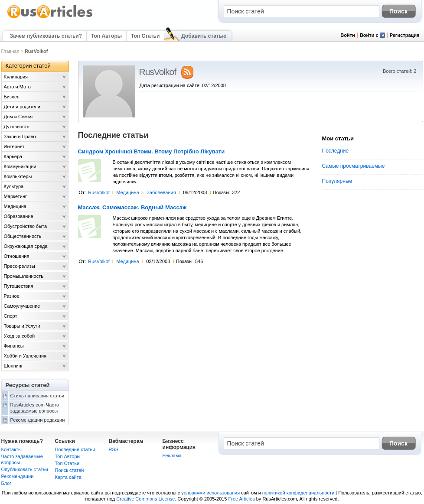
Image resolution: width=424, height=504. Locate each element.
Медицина (127, 192)
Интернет (14, 146)
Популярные (337, 181)
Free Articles (242, 499)
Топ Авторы (106, 36)
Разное (12, 296)
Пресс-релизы (20, 266)
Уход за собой (20, 336)
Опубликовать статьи (25, 469)
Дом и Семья (18, 117)
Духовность (17, 127)
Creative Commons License (145, 499)
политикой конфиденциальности (298, 493)
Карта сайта (68, 477)
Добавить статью (204, 36)
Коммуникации (20, 166)
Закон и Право (20, 137)
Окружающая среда (26, 246)
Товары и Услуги (22, 326)
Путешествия (19, 286)
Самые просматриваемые (354, 166)
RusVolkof (99, 192)
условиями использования (210, 493)
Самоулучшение (22, 306)
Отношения (17, 256)
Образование (19, 216)
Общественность (23, 236)
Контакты (12, 449)
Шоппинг (13, 366)
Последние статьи (75, 449)
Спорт (11, 316)
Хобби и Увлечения (25, 356)
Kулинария (16, 77)
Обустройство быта (26, 226)
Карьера (13, 156)
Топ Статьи (145, 36)
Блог (7, 483)
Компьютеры (18, 176)
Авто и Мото (17, 87)
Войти (348, 35)
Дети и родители (22, 107)
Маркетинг (15, 196)
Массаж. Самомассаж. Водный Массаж (132, 208)
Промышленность (24, 276)
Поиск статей (70, 470)
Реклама (172, 455)
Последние (336, 151)
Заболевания (161, 192)
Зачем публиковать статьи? (46, 36)
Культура (14, 186)
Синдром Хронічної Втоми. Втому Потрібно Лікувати (152, 152)
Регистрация (405, 35)
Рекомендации (18, 476)
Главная (10, 51)
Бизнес (12, 97)
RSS (114, 449)
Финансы (14, 346)
